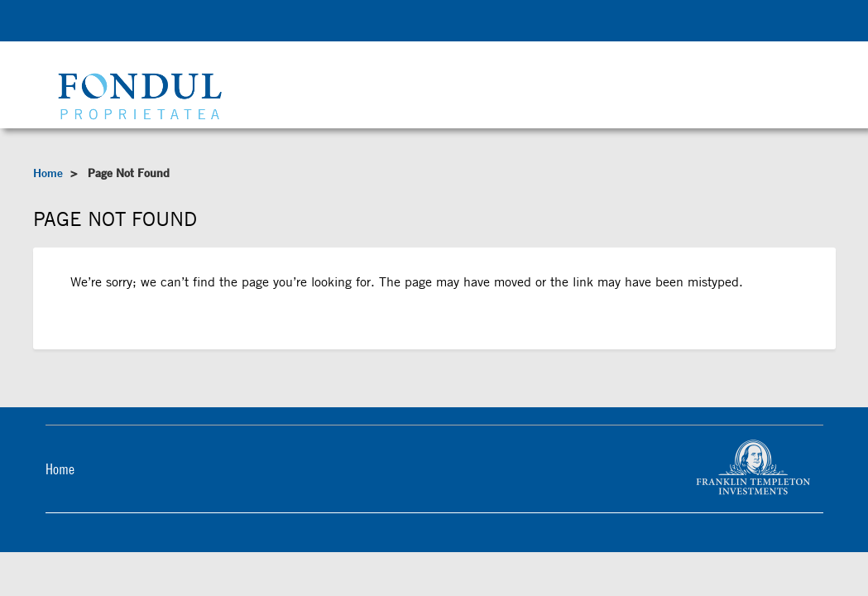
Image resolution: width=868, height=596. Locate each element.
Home (48, 173)
